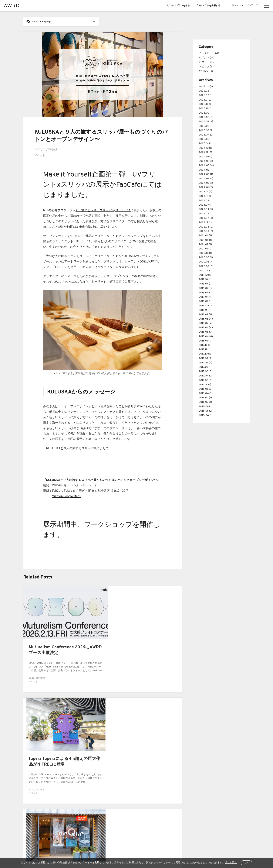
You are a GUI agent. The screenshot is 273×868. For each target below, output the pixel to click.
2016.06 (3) (206, 389)
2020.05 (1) (206, 257)
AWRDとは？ (30, 805)
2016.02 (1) (205, 402)
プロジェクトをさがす (35, 820)
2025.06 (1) (206, 126)
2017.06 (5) (206, 371)
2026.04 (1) (206, 87)
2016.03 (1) (205, 398)
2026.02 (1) (206, 95)
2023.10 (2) (206, 196)
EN (225, 853)
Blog (26, 813)
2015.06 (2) (206, 411)
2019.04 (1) (206, 297)
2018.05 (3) (206, 332)
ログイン (236, 5)
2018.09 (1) (205, 315)
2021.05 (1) (205, 240)
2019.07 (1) (205, 288)
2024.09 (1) (206, 161)
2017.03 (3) (206, 380)
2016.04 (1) (206, 393)
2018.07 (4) (206, 323)
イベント (40, 156)
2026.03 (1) (206, 91)
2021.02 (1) (205, 244)
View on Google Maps (66, 496)
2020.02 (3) (206, 266)
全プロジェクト (31, 853)
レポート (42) (207, 62)
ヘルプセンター (53, 853)
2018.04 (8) (206, 336)
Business (81, 805)
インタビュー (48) (210, 53)
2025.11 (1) (205, 109)
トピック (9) (206, 67)
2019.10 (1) (205, 279)
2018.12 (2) (205, 306)
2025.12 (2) (206, 104)
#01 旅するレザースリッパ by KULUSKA (103, 210)
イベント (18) (207, 58)
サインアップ (251, 5)
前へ (19, 776)
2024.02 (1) (206, 183)
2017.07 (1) (205, 367)
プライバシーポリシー (92, 853)
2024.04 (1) (206, 179)
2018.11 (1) (205, 310)
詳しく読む (231, 863)
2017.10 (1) (205, 354)
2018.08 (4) (206, 319)
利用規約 (71, 853)
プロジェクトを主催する (208, 6)
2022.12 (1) (205, 223)
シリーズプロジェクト (35, 835)
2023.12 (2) (206, 192)
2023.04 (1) (206, 209)
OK (246, 863)
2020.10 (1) (205, 253)
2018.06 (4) (206, 328)
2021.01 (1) (205, 249)
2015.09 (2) (206, 407)
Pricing (80, 820)
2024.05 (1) (206, 174)
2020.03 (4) (206, 262)
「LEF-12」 (60, 267)
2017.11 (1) (205, 350)
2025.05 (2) (206, 130)
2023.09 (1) (206, 201)
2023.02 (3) (206, 218)
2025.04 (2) (206, 135)
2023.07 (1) (206, 205)
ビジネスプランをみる (178, 6)
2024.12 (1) (205, 148)
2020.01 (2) (206, 271)
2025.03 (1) (206, 139)
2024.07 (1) (206, 170)
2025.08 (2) (206, 117)
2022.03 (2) (206, 231)
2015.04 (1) (206, 415)
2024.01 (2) (206, 187)
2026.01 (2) (206, 100)
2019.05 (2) (206, 293)
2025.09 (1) (206, 113)
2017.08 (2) (206, 363)
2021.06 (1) (205, 236)
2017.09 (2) (206, 358)
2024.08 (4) (206, 165)
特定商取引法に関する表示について (127, 853)
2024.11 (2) (205, 152)
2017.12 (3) (205, 345)
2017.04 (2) (206, 376)
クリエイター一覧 (33, 828)
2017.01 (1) (205, 385)
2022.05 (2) (206, 227)
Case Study (83, 813)
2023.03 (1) (206, 214)
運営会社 (156, 853)
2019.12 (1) (205, 275)
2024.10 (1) (206, 157)
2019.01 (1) (205, 301)
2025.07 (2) (206, 122)
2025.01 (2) (206, 144)
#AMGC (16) (206, 71)
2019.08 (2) (206, 284)
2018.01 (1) (205, 341)
